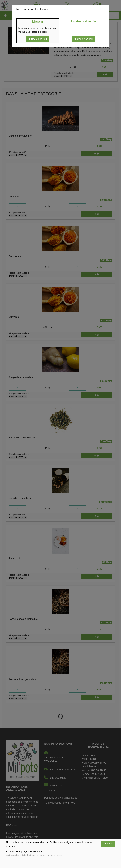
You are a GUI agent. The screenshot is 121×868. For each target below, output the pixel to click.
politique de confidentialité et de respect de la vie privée (34, 855)
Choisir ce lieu (38, 39)
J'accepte (108, 843)
